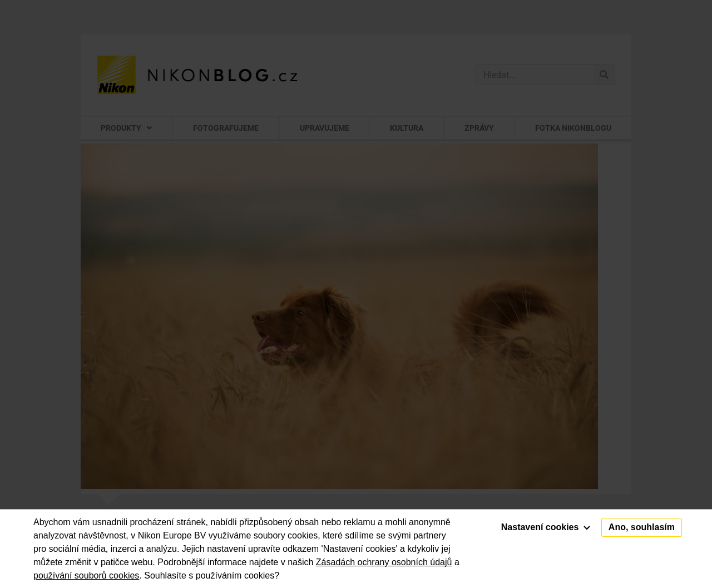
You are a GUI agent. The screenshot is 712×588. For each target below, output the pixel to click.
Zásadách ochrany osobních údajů (384, 562)
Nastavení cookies (546, 527)
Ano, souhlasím (642, 527)
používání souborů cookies (86, 575)
